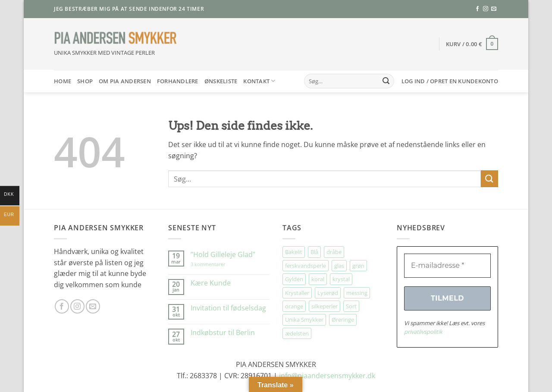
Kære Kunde (211, 283)
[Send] (386, 81)
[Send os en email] (494, 9)
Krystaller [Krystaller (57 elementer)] (297, 293)
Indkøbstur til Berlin (223, 333)
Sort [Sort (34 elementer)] (351, 306)
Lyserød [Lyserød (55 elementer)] (328, 293)
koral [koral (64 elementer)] (318, 279)
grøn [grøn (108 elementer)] (358, 266)
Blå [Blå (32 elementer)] (314, 252)
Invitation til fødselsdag (228, 308)
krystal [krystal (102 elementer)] (341, 279)
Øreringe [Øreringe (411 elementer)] (343, 320)
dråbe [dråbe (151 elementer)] (334, 252)
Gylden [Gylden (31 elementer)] (294, 279)
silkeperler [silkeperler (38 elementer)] (325, 306)
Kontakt (259, 81)
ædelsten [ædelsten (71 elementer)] (297, 333)
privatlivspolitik (423, 332)
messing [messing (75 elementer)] (357, 293)
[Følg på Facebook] (477, 9)
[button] (472, 44)
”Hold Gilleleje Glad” (223, 255)
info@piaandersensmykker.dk (327, 376)
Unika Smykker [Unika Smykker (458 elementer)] (304, 320)
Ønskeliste (221, 81)
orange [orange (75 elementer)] (294, 306)
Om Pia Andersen (125, 81)
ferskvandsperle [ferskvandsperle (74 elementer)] (306, 266)
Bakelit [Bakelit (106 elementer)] (294, 252)
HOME (63, 81)
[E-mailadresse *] (447, 266)
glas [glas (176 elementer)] (339, 266)
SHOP (85, 81)
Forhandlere (178, 81)
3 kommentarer (217, 264)
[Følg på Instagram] (486, 9)
